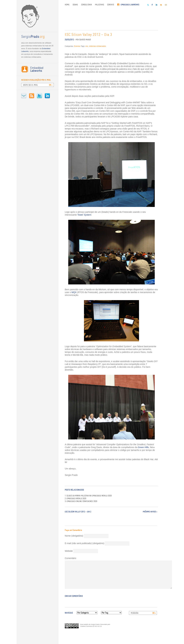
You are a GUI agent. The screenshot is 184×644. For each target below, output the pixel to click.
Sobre (75, 5)
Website (69, 551)
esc (87, 46)
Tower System (84, 215)
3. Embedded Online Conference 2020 (81, 501)
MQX (74, 292)
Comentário (70, 558)
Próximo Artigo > (150, 512)
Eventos (77, 46)
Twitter (39, 96)
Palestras (99, 5)
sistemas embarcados (98, 46)
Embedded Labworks (130, 5)
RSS (32, 96)
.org (33, 37)
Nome (74, 536)
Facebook (152, 5)
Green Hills (143, 447)
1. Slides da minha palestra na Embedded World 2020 (88, 496)
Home (67, 5)
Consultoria (86, 5)
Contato (111, 5)
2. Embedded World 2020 (75, 499)
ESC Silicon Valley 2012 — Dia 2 (78, 512)
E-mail (24, 96)
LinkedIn (47, 96)
